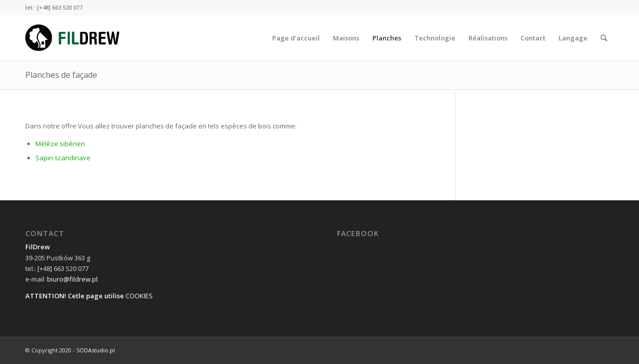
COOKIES (139, 296)
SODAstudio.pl (96, 350)
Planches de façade (61, 75)
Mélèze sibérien (60, 144)
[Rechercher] (604, 38)
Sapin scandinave (63, 158)
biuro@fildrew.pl (72, 279)
